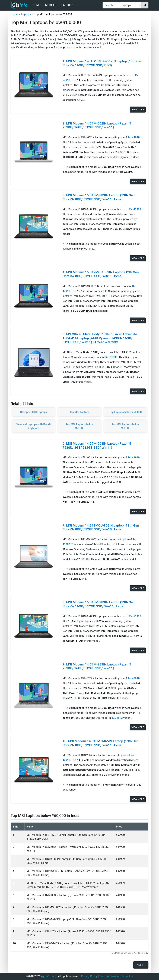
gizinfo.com (49, 976)
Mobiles (51, 5)
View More (138, 109)
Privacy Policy (89, 976)
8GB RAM (117, 718)
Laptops (67, 5)
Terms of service (109, 976)
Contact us (127, 976)
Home (36, 5)
